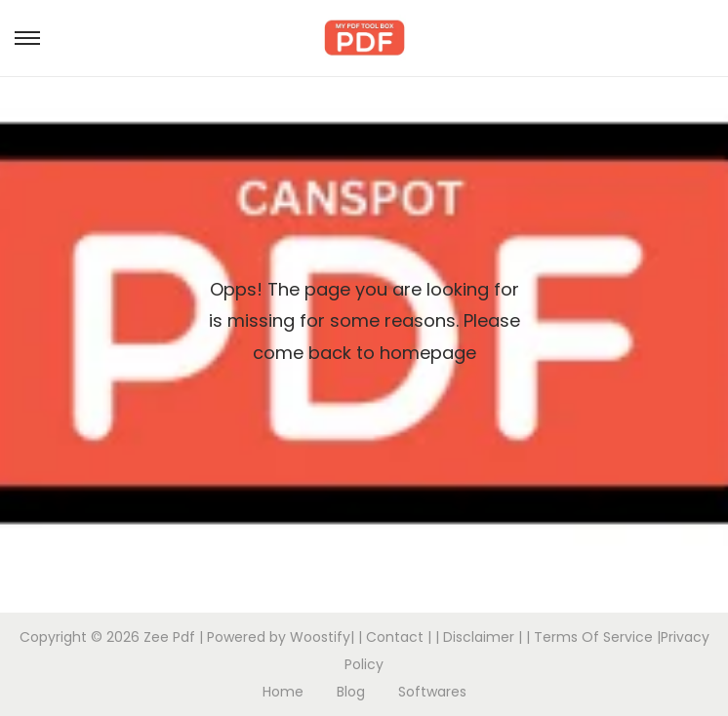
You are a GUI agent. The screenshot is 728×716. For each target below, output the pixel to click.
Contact (395, 637)
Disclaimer (479, 637)
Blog (351, 692)
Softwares (432, 692)
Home (283, 692)
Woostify (320, 637)
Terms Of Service (593, 637)
